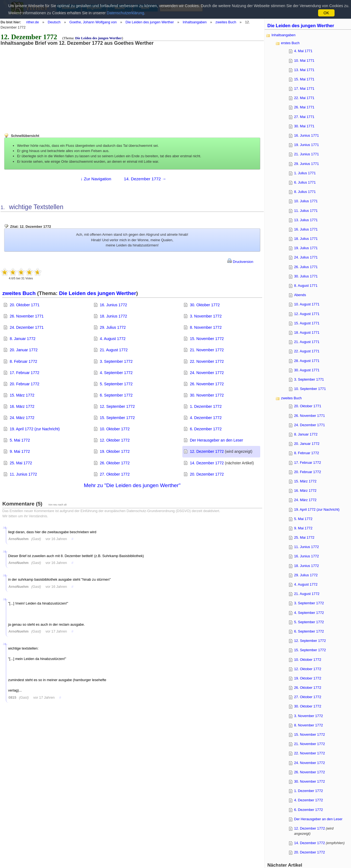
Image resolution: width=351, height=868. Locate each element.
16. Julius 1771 (306, 229)
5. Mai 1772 (20, 440)
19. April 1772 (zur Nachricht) (35, 429)
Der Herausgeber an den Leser (216, 440)
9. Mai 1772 (20, 451)
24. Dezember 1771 (27, 327)
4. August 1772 (113, 339)
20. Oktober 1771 (25, 305)
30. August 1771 (307, 370)
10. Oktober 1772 (115, 429)
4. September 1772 (116, 373)
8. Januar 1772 (22, 339)
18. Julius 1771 (306, 239)
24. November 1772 (207, 373)
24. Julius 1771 (306, 257)
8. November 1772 (206, 327)
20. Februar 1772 (24, 384)
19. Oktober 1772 (115, 451)
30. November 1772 (207, 395)
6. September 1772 (116, 395)
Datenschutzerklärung (125, 13)
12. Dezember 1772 (207, 451)
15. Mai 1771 (304, 79)
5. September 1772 (116, 384)
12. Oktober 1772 (115, 440)
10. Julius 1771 (306, 201)
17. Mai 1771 (304, 89)
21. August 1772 (114, 350)
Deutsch (54, 22)
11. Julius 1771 (306, 211)
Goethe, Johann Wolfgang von (93, 22)
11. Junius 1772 (23, 474)
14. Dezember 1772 (207, 463)
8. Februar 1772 (23, 361)
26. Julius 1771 (306, 267)
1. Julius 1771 (305, 173)
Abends (300, 295)
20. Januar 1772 (24, 350)
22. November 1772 (207, 361)
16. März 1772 (22, 406)
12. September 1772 (117, 406)
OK (326, 13)
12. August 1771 (307, 314)
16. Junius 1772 (113, 305)
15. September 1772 (117, 418)
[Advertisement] (45, 84)
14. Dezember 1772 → (145, 179)
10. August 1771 (307, 304)
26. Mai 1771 (304, 107)
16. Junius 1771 (306, 135)
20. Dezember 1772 (207, 474)
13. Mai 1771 (304, 70)
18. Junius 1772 (113, 316)
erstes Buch (290, 43)
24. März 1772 (22, 418)
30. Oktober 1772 (205, 305)
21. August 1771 (307, 342)
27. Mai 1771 (304, 117)
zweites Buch (226, 22)
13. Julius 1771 (306, 220)
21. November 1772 (207, 350)
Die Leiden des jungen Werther (150, 22)
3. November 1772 (206, 316)
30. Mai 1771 (304, 126)
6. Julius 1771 (305, 182)
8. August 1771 (306, 286)
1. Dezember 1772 (206, 406)
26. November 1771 (27, 316)
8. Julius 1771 (305, 192)
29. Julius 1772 (113, 327)
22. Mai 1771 (304, 98)
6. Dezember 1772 (206, 429)
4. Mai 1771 (303, 51)
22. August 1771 (307, 351)
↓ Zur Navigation (96, 179)
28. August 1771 (307, 361)
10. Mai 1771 (304, 61)
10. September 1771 (310, 389)
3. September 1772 (116, 361)
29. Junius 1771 (306, 164)
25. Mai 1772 (21, 463)
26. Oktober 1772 (115, 463)
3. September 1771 (309, 379)
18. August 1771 (307, 332)
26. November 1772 (207, 384)
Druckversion (240, 262)
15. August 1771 (307, 323)
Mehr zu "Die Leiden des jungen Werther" (132, 485)
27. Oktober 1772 (115, 474)
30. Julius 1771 (306, 276)
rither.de (33, 22)
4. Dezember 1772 (206, 418)
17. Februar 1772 (24, 373)
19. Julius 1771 (306, 248)
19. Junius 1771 (306, 145)
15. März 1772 (22, 395)
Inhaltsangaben (195, 22)
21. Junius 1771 (306, 154)
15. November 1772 (207, 339)
